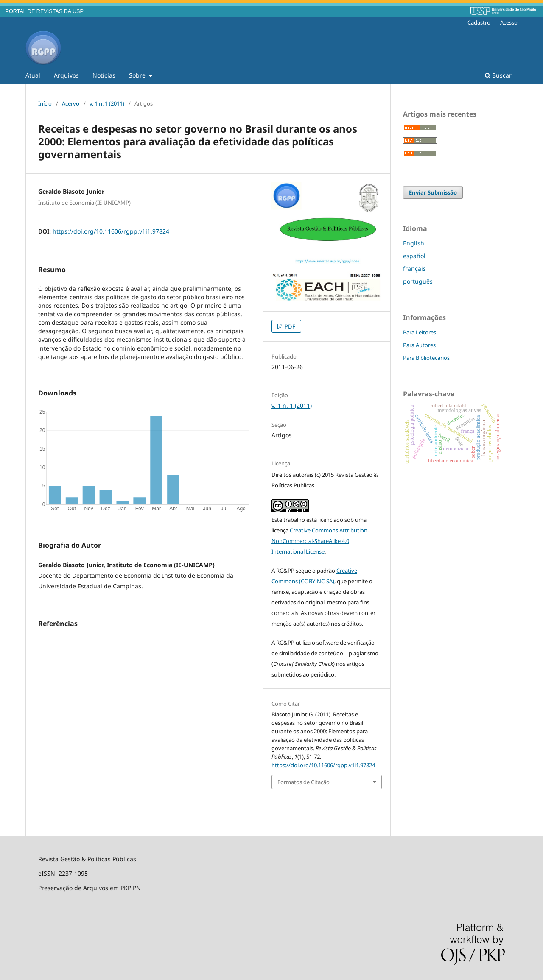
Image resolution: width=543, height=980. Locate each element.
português (418, 281)
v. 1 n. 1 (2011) (107, 103)
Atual (33, 75)
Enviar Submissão (433, 192)
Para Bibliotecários (426, 358)
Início (45, 103)
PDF (289, 326)
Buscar (498, 75)
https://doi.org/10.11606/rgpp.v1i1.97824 (111, 231)
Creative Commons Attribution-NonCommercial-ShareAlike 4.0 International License (320, 541)
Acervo (71, 103)
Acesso (509, 22)
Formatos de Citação (304, 782)
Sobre (138, 75)
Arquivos (66, 75)
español (414, 256)
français (414, 269)
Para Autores (419, 345)
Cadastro (479, 22)
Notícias (104, 75)
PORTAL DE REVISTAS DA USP (45, 11)
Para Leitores (420, 332)
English (414, 243)
